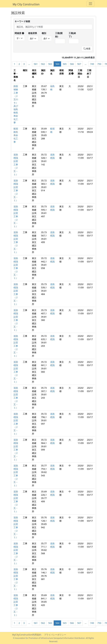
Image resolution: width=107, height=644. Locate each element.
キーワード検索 (22, 21)
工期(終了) (72, 35)
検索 (87, 49)
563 (50, 64)
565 (65, 64)
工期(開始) (59, 35)
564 (57, 64)
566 (72, 64)
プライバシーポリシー (55, 635)
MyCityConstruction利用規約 (27, 635)
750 (99, 64)
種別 (44, 33)
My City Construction (26, 4)
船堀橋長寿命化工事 (16, 135)
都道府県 (33, 33)
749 (92, 64)
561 (36, 64)
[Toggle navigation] (90, 4)
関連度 (19, 33)
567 (79, 64)
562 (43, 64)
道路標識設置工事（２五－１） (16, 164)
